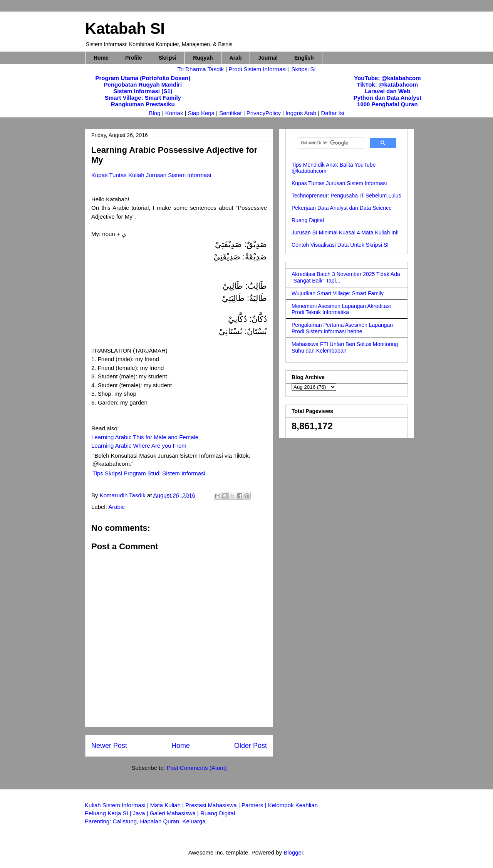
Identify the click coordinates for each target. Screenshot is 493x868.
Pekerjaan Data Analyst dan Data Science (342, 208)
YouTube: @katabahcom (387, 78)
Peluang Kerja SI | (109, 813)
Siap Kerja (201, 113)
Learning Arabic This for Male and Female (145, 437)
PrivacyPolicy (264, 113)
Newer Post (109, 746)
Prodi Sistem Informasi (257, 69)
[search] (330, 143)
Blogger (293, 852)
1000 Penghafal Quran (387, 104)
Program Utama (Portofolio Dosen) (143, 78)
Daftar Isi (332, 113)
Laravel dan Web (387, 91)
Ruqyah (203, 58)
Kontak (174, 113)
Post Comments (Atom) (197, 768)
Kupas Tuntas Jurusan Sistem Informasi (339, 183)
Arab (236, 58)
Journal (268, 58)
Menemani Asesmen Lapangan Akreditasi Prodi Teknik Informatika (341, 309)
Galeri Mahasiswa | (175, 813)
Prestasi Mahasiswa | (213, 805)
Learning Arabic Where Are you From (139, 446)
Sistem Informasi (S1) (143, 91)
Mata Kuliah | (168, 805)
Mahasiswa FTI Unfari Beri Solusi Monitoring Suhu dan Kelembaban (345, 347)
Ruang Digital (308, 220)
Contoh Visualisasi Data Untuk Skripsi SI (340, 245)
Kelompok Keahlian (293, 805)
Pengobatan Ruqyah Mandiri (143, 84)
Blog (155, 113)
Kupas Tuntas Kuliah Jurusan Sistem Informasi (151, 175)
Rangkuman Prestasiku (143, 104)
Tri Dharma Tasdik (201, 69)
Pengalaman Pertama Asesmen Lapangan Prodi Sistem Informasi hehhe (342, 328)
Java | (141, 813)
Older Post (251, 746)
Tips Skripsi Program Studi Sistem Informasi (149, 473)
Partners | (255, 805)
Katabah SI (125, 28)
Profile (134, 58)
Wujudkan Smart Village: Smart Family (338, 293)
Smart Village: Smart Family (143, 98)
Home (101, 58)
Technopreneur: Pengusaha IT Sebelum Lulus (346, 196)
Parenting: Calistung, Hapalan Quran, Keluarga (145, 821)
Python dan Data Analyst (387, 98)
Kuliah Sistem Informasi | (117, 805)
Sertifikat (230, 113)
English (304, 58)
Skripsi (167, 58)
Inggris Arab (302, 113)
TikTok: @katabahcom (387, 84)
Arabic (117, 507)
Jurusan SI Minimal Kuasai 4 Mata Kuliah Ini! (345, 232)
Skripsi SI (303, 69)
